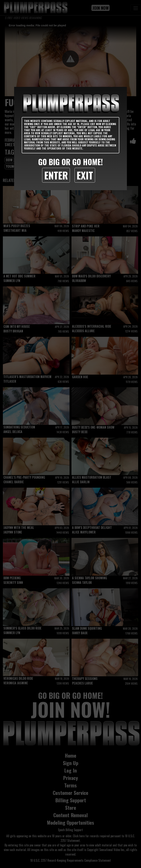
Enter (56, 175)
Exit (85, 175)
